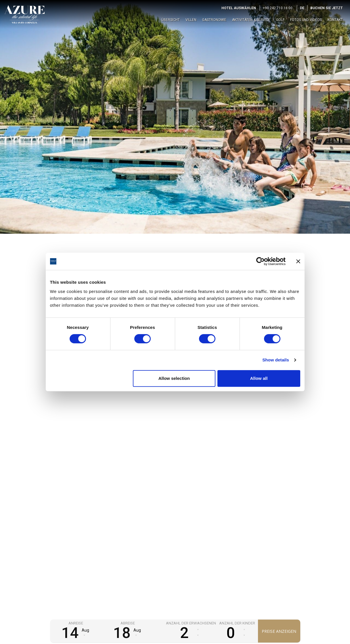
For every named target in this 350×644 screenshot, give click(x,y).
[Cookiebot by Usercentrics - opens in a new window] (260, 261)
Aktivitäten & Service (251, 20)
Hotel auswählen (239, 8)
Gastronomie (214, 20)
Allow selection (174, 378)
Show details (276, 360)
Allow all (259, 378)
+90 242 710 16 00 (278, 8)
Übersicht (171, 20)
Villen (191, 20)
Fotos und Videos (306, 20)
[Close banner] (298, 261)
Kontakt (335, 20)
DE (302, 8)
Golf (280, 20)
